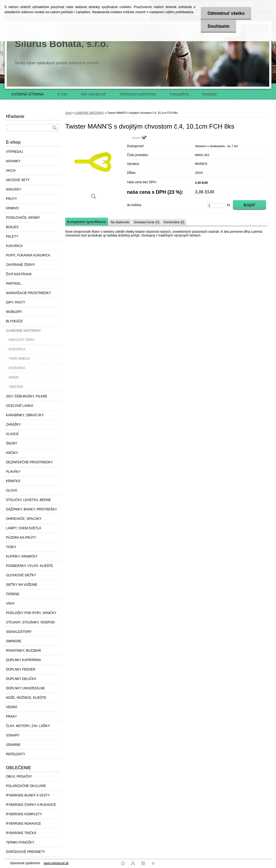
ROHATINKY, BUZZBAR (23, 651)
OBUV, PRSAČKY (19, 777)
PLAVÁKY (13, 472)
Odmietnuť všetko (226, 13)
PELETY (12, 237)
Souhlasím (218, 26)
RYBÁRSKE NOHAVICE (23, 824)
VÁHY (10, 604)
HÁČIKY (12, 453)
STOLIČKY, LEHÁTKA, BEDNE (28, 500)
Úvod (68, 113)
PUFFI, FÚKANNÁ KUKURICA (28, 255)
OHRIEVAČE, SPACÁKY (24, 519)
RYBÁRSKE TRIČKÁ (21, 833)
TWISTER (16, 387)
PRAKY (11, 717)
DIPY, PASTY (16, 302)
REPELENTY (15, 754)
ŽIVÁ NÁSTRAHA (19, 274)
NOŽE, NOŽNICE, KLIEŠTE (26, 698)
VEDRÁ (11, 707)
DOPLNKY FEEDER (21, 669)
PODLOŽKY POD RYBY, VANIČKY (31, 613)
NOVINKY (13, 161)
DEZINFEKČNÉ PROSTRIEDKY (29, 462)
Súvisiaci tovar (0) (146, 222)
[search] (54, 128)
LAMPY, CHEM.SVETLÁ (24, 528)
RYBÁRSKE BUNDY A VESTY (28, 795)
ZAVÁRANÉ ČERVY (20, 265)
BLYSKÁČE (14, 321)
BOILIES (12, 227)
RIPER (14, 377)
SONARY (13, 735)
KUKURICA (14, 246)
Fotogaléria (179, 94)
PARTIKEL (14, 284)
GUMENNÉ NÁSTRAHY (23, 331)
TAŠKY (11, 547)
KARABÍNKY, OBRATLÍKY (25, 415)
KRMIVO (12, 208)
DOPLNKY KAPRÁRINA (23, 660)
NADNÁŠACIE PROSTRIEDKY (28, 293)
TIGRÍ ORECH (19, 359)
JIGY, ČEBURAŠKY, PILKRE (27, 396)
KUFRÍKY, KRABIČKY (22, 556)
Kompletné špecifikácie (87, 222)
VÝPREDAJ (14, 152)
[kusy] (216, 205)
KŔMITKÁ (13, 481)
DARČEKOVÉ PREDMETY (25, 852)
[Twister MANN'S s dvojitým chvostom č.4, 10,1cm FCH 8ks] (94, 169)
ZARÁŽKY (13, 425)
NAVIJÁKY (14, 189)
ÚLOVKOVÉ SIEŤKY (21, 575)
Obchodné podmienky (138, 94)
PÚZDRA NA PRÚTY (21, 538)
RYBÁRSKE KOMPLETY (24, 814)
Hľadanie (15, 116)
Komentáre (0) (174, 222)
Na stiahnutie (120, 222)
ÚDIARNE (13, 745)
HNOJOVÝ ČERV (21, 340)
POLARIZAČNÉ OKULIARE (26, 786)
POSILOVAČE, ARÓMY (23, 218)
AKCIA (11, 171)
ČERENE (13, 594)
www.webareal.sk (56, 863)
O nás (62, 94)
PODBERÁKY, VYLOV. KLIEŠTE (30, 566)
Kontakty (209, 94)
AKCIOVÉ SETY (18, 180)
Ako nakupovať (94, 94)
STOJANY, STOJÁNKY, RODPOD (30, 622)
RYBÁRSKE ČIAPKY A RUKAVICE (31, 805)
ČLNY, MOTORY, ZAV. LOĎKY (28, 726)
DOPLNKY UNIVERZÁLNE (25, 688)
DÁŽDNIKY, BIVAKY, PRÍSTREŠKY (31, 509)
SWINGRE (14, 641)
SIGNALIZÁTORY (19, 632)
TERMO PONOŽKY (20, 842)
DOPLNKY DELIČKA (21, 679)
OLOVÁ (11, 491)
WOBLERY (14, 312)
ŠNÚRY (12, 443)
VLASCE (12, 434)
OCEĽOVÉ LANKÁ (20, 406)
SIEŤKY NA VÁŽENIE (22, 585)
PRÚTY (11, 199)
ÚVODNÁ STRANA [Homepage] (28, 94)
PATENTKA (17, 368)
